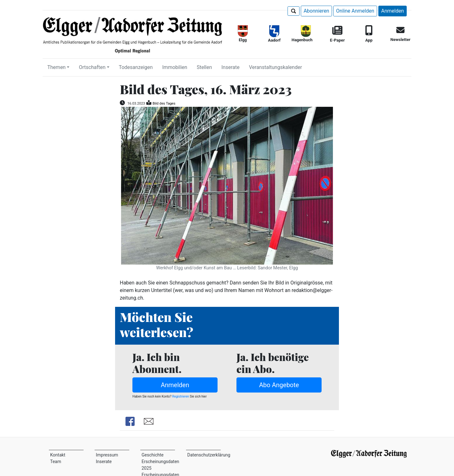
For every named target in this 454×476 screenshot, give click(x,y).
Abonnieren (316, 11)
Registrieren (181, 396)
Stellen (204, 67)
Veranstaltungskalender (276, 67)
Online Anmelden (355, 11)
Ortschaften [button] (92, 67)
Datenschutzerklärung (209, 455)
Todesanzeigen (136, 67)
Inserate (230, 67)
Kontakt (58, 455)
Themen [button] (56, 67)
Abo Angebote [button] (279, 385)
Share (130, 421)
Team (56, 462)
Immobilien (175, 67)
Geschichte (153, 455)
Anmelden (393, 11)
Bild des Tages (164, 103)
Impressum (107, 455)
